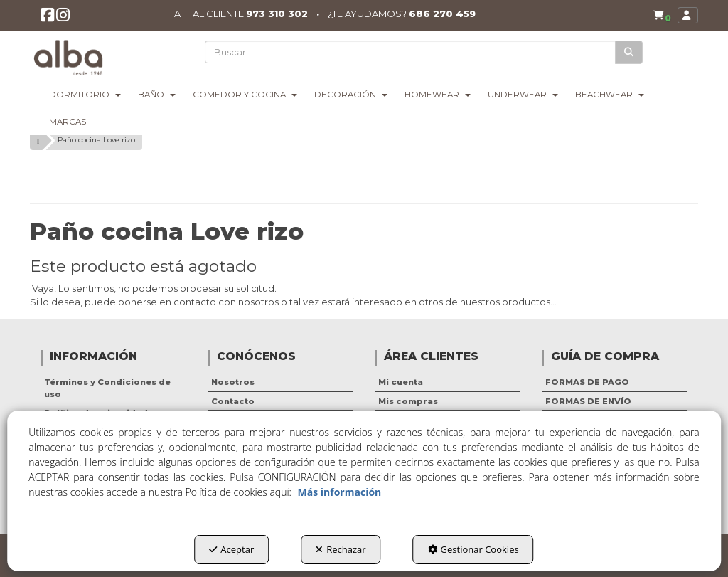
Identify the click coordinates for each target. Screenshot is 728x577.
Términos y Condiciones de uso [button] (107, 388)
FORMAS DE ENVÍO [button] (588, 401)
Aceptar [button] (231, 549)
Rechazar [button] (341, 549)
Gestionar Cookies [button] (473, 549)
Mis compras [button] (408, 401)
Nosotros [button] (233, 382)
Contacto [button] (233, 401)
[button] (48, 19)
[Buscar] (630, 52)
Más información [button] (340, 492)
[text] (411, 52)
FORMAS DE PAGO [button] (587, 382)
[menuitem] (659, 16)
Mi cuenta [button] (401, 382)
